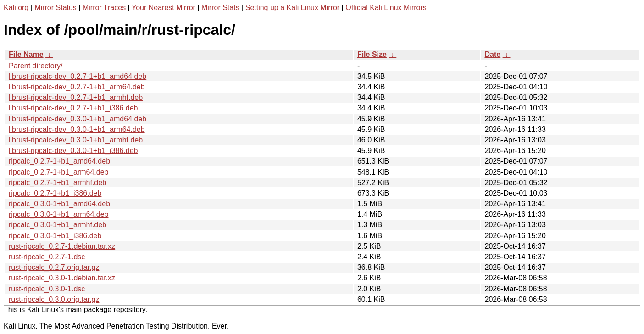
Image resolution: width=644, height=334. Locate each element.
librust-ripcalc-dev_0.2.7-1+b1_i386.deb (73, 108)
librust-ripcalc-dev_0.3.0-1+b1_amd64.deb (78, 119)
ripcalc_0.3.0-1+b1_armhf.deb (58, 225)
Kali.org (16, 8)
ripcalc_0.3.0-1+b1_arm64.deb (58, 214)
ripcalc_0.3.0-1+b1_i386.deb (55, 236)
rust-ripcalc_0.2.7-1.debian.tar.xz (62, 246)
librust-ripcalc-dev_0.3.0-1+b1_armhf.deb (76, 140)
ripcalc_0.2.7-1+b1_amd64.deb (59, 161)
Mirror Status (56, 8)
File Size (372, 54)
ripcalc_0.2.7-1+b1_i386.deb (55, 193)
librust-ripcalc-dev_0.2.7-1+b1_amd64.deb (78, 76)
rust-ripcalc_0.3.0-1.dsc (47, 289)
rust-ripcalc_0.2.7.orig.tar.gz (54, 267)
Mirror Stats (220, 8)
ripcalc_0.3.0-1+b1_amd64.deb (59, 204)
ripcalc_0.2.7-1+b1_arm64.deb (58, 172)
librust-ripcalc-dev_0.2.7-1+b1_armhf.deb (76, 97)
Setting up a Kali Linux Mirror (292, 8)
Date (492, 54)
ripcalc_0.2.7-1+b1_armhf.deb (58, 183)
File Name (26, 54)
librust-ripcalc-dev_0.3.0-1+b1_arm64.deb (77, 129)
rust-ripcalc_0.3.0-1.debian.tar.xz (62, 278)
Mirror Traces (104, 8)
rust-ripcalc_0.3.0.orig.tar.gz (54, 299)
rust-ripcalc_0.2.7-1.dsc (47, 257)
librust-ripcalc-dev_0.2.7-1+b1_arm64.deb (77, 87)
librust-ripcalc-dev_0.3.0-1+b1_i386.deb (73, 151)
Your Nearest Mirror (164, 8)
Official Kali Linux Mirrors (386, 8)
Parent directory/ (36, 66)
